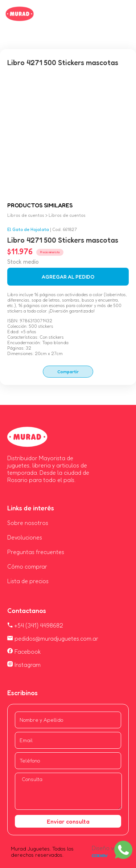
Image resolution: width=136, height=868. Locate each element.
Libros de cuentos (26, 215)
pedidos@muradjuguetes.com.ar (53, 638)
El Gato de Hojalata (28, 229)
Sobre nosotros (28, 523)
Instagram (24, 665)
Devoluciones (25, 537)
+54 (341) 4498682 (35, 625)
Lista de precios (28, 581)
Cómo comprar (27, 566)
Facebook (24, 652)
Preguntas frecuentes (36, 552)
